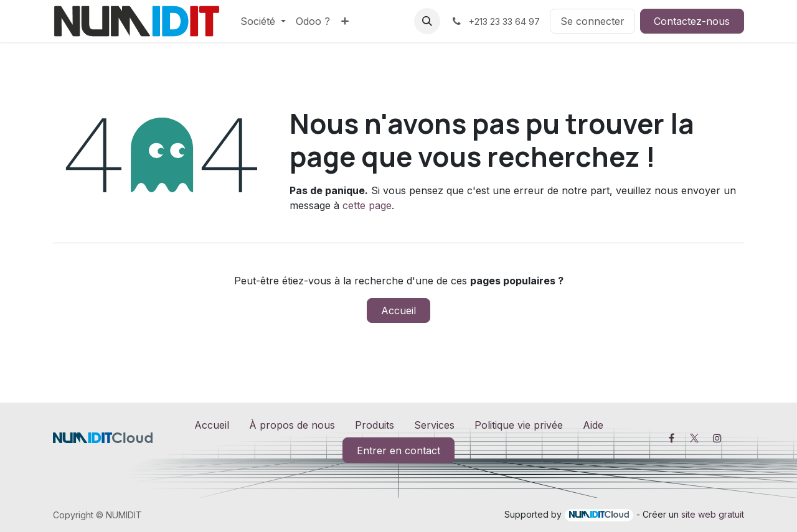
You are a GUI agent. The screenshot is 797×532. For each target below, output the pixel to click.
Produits (375, 425)
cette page (367, 205)
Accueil (398, 310)
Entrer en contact (398, 450)
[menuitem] (263, 21)
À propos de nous (292, 425)
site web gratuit (713, 514)
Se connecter (592, 21)
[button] (427, 21)
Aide (593, 425)
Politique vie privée (519, 425)
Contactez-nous (692, 21)
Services (434, 425)
